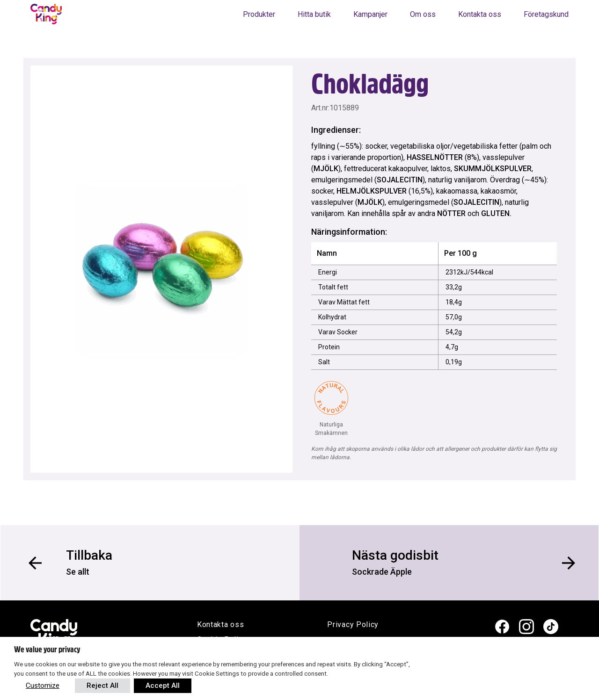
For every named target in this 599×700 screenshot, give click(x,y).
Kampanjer (370, 14)
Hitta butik (314, 14)
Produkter (259, 14)
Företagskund (546, 14)
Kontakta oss (480, 14)
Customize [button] (43, 686)
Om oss (423, 14)
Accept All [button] (163, 686)
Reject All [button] (102, 686)
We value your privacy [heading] (47, 649)
